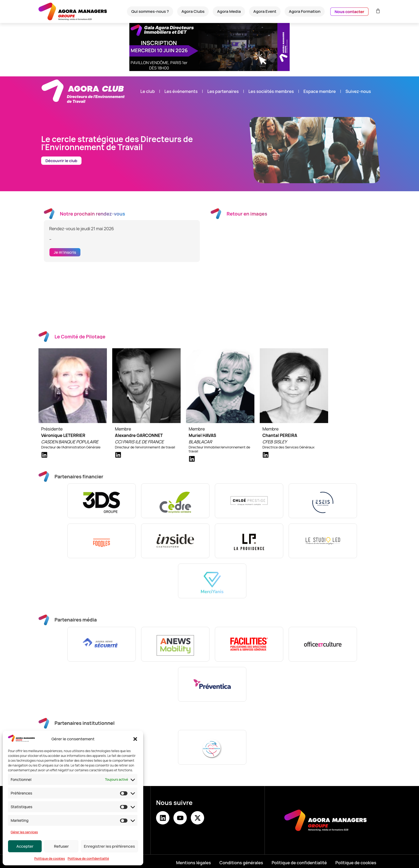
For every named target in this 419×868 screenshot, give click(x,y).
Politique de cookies (50, 859)
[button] (135, 739)
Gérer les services (24, 832)
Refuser (61, 846)
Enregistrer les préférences (109, 846)
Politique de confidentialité (88, 859)
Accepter (25, 846)
